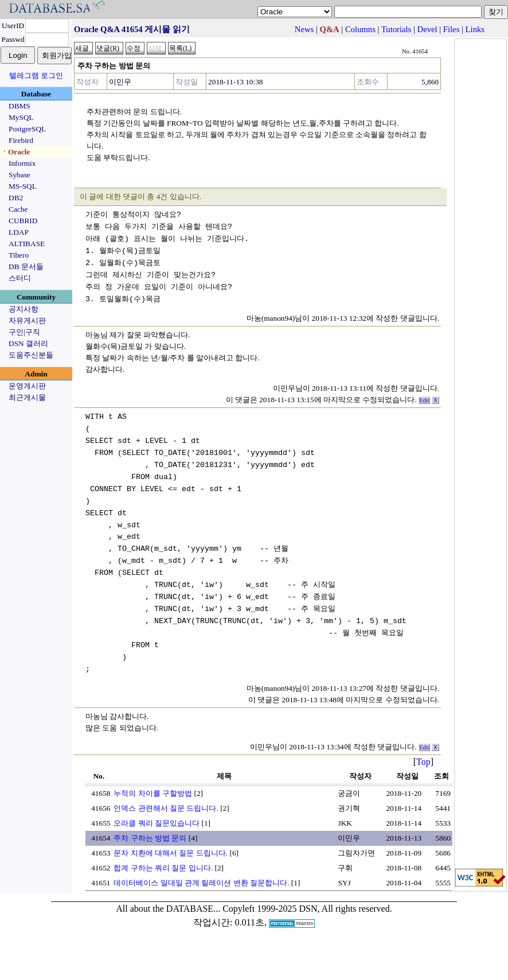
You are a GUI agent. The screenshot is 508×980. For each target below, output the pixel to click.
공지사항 (24, 309)
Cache (18, 209)
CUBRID (23, 221)
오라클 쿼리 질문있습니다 (157, 823)
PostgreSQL (27, 129)
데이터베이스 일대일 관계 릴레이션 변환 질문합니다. (201, 883)
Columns (360, 29)
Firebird (21, 140)
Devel (427, 29)
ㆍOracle (15, 152)
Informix (22, 163)
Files (452, 29)
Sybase (19, 175)
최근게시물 (27, 397)
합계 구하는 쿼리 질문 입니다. (163, 868)
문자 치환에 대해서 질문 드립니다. (171, 853)
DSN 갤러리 (28, 343)
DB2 (16, 198)
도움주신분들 (31, 355)
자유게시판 (27, 320)
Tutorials (396, 29)
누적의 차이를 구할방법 (153, 793)
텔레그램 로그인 (36, 75)
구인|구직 (24, 332)
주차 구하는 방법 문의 (150, 838)
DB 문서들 (26, 267)
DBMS (19, 106)
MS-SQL (23, 186)
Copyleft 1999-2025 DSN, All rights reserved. (307, 909)
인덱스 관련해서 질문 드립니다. (166, 808)
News (304, 29)
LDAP (19, 232)
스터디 (20, 278)
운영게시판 (27, 386)
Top (423, 762)
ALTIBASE (27, 244)
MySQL (21, 117)
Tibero (19, 255)
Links (475, 29)
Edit (424, 400)
